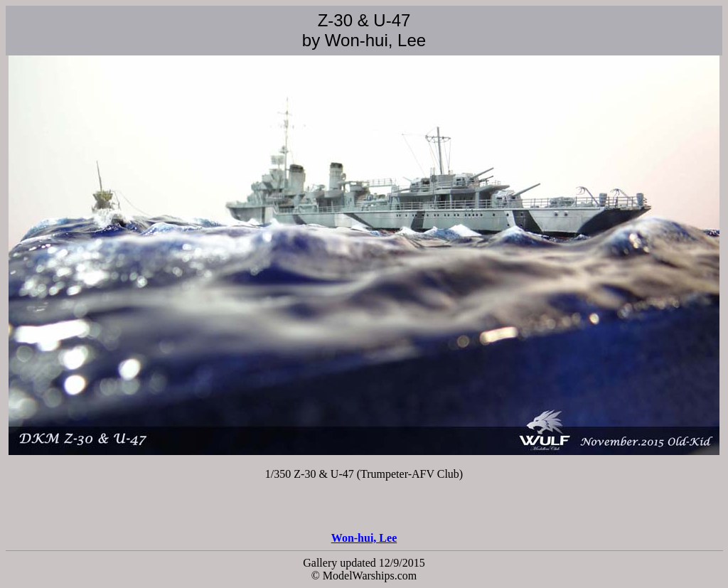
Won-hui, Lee (364, 538)
